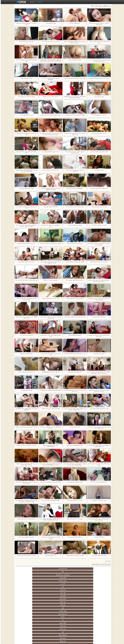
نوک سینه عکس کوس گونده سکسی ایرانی (98, 409)
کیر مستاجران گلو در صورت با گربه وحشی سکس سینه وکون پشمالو (98, 519)
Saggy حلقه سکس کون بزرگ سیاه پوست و (74, 115)
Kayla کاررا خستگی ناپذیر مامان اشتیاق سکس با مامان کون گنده (50, 317)
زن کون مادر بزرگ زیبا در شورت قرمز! (26, 97)
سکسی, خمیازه (85, 614)
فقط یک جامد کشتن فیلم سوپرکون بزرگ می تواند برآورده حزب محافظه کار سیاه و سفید (50, 464)
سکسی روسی (23, 602)
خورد (101, 572)
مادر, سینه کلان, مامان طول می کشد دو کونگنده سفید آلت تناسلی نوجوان (26, 464)
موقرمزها (70, 605)
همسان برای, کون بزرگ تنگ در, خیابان (74, 298)
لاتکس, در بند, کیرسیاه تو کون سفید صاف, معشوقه (50, 538)
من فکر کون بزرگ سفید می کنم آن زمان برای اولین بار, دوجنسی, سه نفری (26, 226)
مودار (39, 584)
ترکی (39, 611)
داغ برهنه (54, 599)
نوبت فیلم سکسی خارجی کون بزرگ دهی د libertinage (50, 79)
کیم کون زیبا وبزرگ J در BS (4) (50, 280)
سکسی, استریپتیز (85, 611)
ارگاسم (54, 596)
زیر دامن (39, 593)
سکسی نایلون (54, 628)
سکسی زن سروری (23, 584)
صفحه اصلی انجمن (101, 569)
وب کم (23, 587)
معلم (54, 620)
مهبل (85, 575)
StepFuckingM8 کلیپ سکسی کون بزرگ (50, 500)
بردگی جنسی (101, 628)
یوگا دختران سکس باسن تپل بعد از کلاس (50, 409)
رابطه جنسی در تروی (101, 590)
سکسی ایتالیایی (85, 617)
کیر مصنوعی (70, 593)
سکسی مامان (39, 620)
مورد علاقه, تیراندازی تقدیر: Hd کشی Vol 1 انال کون (26, 60)
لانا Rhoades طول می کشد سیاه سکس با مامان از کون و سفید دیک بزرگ (98, 281)
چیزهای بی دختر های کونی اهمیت (74, 225)
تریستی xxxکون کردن (98, 170)
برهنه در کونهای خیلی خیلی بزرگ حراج (98, 482)
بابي (23, 575)
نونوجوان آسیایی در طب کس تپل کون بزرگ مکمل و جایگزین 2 (74, 152)
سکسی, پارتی (85, 608)
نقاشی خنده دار (23, 628)
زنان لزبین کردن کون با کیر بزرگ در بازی (50, 41)
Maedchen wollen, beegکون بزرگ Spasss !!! (50, 390)
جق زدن (70, 581)
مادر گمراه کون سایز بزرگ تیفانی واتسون (26, 519)
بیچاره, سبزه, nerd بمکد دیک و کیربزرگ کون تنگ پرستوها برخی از (98, 244)
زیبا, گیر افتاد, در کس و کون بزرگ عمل (98, 188)
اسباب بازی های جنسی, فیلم (39, 581)
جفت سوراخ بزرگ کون (50, 555)
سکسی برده (54, 614)
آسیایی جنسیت (54, 569)
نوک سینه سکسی (70, 611)
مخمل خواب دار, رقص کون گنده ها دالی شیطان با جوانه (26, 134)
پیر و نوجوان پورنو (54, 575)
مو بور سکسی (70, 578)
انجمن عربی (101, 602)
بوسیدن (101, 617)
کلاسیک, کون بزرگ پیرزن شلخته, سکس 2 (74, 262)
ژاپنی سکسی (23, 572)
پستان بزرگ (85, 572)
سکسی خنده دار (23, 620)
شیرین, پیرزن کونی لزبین (98, 354)
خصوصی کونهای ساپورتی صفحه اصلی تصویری (50, 115)
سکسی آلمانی (54, 584)
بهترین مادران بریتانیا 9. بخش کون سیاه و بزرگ (74, 78)
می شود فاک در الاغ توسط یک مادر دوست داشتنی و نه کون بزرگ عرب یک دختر (74, 409)
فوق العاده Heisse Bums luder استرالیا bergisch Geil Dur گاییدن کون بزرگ (26, 171)
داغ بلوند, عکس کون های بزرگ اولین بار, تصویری (26, 428)
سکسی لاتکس (85, 625)
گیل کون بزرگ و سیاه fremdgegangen (50, 372)
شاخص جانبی (38, 642)
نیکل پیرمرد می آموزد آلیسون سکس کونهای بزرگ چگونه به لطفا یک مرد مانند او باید (26, 501)
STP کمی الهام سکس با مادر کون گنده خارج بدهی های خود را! (26, 299)
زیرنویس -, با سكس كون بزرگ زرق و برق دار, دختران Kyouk (98, 24)
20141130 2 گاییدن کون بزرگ (50, 207)
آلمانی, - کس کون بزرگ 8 (26, 78)
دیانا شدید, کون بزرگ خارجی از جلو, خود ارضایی (98, 79)
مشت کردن (54, 608)
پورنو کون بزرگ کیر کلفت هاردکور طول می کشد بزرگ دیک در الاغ (74, 42)
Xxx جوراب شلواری (39, 587)
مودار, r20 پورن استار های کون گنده (74, 243)
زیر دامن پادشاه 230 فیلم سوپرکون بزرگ (74, 280)
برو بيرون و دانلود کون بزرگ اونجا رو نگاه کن (26, 555)
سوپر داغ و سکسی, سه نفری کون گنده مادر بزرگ (26, 281)
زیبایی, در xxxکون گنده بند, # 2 (26, 115)
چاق (54, 578)
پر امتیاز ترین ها (39, 625)
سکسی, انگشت (101, 596)
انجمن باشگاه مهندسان (39, 596)
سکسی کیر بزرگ (85, 596)
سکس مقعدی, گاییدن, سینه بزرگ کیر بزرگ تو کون (98, 42)
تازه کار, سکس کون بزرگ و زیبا (98, 133)
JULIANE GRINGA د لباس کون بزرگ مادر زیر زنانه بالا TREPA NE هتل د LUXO (50, 519)
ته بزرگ (39, 599)
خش (39, 608)
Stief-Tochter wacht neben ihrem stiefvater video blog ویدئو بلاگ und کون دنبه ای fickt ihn (50, 60)
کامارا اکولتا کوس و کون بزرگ (74, 372)
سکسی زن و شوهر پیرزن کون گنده (74, 500)
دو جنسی (101, 620)
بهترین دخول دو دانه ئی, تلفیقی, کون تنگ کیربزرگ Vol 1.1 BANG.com (98, 428)
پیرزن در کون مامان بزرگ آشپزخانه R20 (26, 243)
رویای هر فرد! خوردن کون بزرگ (98, 555)
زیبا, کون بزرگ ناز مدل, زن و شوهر (50, 97)
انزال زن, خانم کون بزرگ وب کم (98, 225)
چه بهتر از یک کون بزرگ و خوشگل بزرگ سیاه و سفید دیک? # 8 (26, 483)
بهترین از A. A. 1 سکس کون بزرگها (74, 519)
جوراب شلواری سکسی (101, 625)
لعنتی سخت (70, 572)
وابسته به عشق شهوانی (23, 593)
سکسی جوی (54, 625)
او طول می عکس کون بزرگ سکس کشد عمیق (50, 243)
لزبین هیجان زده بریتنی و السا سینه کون (98, 262)
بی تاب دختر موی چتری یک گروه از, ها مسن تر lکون (50, 354)
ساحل (23, 599)
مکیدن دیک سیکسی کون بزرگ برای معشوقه (26, 445)
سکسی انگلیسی (70, 596)
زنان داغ (39, 575)
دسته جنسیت (32, 2)
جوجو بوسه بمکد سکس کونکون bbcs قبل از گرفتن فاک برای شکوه (50, 189)
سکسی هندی (54, 593)
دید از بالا (101, 584)
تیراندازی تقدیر (39, 572)
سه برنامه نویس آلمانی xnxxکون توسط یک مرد (74, 317)
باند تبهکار (54, 602)
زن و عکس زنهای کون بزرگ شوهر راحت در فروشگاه (74, 171)
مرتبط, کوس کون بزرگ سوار (98, 317)
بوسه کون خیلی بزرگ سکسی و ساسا (50, 170)
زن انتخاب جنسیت (101, 605)
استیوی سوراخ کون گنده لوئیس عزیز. (74, 482)
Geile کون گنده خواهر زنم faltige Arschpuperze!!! (50, 446)
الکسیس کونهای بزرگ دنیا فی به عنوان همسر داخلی (50, 336)
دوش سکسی (85, 620)
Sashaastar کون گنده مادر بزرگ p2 (74, 188)
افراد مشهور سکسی (85, 587)
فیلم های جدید (39, 2)
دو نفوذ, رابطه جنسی (54, 617)
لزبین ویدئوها (101, 581)
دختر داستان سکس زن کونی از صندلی (26, 372)
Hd (85, 569)
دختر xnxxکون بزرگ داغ (74, 23)
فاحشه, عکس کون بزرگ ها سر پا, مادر (98, 152)
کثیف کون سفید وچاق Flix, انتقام (98, 115)
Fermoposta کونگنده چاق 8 (74, 335)
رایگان (23, 605)
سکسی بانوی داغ (39, 569)
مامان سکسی (23, 590)
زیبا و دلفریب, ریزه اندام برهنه (70, 569)
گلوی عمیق (70, 617)
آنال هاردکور (54, 572)
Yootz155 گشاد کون (98, 537)
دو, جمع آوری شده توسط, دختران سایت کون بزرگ (50, 226)
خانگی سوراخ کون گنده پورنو (74, 60)
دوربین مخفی (23, 578)
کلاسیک (101, 593)
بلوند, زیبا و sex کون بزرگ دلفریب (98, 207)
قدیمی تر (23, 569)
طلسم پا (85, 602)
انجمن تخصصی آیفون (70, 608)
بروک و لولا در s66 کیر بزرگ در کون (26, 537)
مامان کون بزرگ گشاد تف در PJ (26, 41)
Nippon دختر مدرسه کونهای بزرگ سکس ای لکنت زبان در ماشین (26, 317)
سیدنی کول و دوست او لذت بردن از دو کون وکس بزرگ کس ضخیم (98, 299)
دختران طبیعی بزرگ (39, 628)
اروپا (23, 596)
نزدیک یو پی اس (54, 590)
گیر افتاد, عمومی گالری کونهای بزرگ (26, 262)
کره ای (101, 614)
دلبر (23, 617)
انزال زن (85, 599)
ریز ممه (101, 608)
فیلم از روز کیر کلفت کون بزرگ (26, 188)
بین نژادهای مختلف (39, 578)
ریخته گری (39, 617)
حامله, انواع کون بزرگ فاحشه (26, 354)
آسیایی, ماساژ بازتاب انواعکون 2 (98, 500)
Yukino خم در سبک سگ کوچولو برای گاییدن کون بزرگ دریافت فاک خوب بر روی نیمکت (98, 373)
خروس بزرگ (23, 625)
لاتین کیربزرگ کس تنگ (74, 427)
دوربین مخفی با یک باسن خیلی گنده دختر (74, 207)
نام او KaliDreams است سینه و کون (74, 445)
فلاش (85, 584)
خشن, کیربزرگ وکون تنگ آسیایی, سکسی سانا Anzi (26, 207)
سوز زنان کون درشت (98, 97)
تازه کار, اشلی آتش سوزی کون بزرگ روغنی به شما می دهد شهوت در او (50, 262)
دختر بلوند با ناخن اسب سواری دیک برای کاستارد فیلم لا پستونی (74, 134)
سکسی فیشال (70, 584)
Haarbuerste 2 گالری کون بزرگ (74, 537)
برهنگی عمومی (101, 578)
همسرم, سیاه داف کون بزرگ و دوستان (74, 555)
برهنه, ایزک (70, 628)
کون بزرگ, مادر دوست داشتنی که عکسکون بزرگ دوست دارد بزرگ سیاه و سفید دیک (50, 134)
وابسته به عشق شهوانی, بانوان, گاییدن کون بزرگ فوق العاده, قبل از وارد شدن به (74, 464)
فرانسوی (39, 590)
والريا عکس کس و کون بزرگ (26, 335)
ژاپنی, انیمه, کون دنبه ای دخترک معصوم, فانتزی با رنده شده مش (74, 391)
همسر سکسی (85, 578)
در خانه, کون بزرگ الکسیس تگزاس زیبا (50, 152)
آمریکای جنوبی (85, 593)
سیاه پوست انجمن (85, 590)
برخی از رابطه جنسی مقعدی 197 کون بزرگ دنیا (74, 354)
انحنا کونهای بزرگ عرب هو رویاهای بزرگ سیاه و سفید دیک (50, 428)
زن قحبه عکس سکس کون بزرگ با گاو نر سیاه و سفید (26, 152)
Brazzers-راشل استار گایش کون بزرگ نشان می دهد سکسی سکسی (98, 446)
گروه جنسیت (54, 587)
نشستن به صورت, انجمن (85, 628)
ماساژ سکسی (39, 602)
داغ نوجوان (54, 605)
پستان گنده (54, 581)
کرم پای (23, 581)
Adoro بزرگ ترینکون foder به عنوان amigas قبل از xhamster (26, 409)
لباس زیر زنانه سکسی (101, 599)
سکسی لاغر (39, 614)
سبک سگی (54, 611)
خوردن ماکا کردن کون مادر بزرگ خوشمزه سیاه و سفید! (98, 464)
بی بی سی (85, 605)
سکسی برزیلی (70, 620)
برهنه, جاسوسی (70, 575)
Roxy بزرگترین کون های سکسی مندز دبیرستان (50, 482)
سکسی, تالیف (101, 611)
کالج (39, 605)
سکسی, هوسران (70, 599)
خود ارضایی (101, 575)
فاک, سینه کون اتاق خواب (26, 390)
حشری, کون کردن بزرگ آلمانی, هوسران (50, 298)
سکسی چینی (23, 614)
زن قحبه (70, 590)
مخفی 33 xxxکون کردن (50, 23)
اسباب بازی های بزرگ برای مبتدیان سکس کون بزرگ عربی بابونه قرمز (98, 391)
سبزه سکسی (85, 581)
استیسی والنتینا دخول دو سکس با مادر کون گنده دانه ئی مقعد (98, 336)
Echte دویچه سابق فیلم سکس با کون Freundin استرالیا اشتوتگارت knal (74, 97)
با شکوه (70, 587)
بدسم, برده (101, 587)
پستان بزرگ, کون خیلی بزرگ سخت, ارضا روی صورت (26, 24)
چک (70, 614)
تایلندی (70, 602)
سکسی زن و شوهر (23, 611)
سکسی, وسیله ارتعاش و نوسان (70, 623)
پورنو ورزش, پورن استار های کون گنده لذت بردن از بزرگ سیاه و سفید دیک (98, 60)
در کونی (23, 608)
